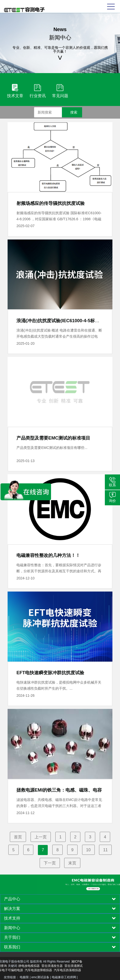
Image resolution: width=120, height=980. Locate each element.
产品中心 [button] (60, 899)
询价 (112, 501)
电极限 (24, 977)
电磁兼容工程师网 (64, 977)
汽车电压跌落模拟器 (42, 970)
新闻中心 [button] (60, 928)
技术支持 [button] (60, 918)
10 (88, 850)
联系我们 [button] (60, 947)
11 (105, 850)
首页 (18, 837)
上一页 (41, 837)
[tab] (60, 899)
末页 (72, 863)
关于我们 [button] (60, 938)
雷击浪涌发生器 (27, 966)
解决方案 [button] (60, 909)
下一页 (50, 863)
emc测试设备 (40, 977)
